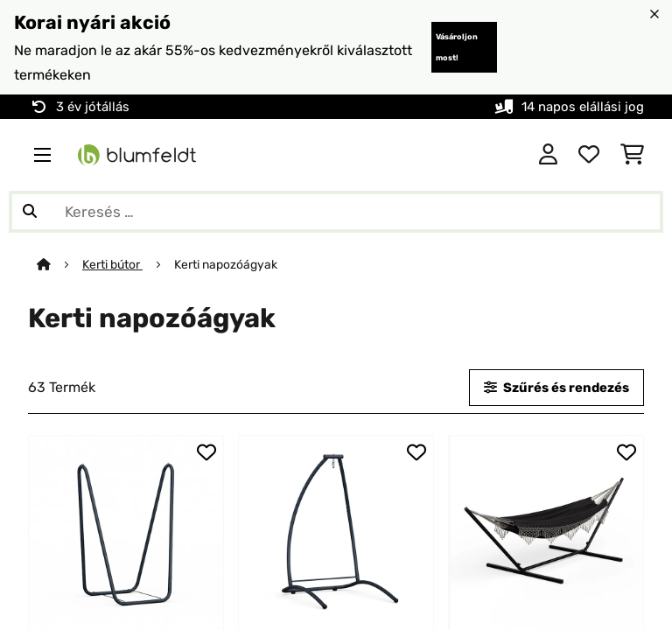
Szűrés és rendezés (556, 388)
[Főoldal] (59, 264)
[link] (126, 533)
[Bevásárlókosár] (632, 155)
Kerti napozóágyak (227, 264)
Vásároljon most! (457, 47)
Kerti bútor (112, 264)
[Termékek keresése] (336, 212)
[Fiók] (548, 155)
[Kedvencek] (589, 155)
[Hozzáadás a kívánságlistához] (206, 452)
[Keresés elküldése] (30, 212)
